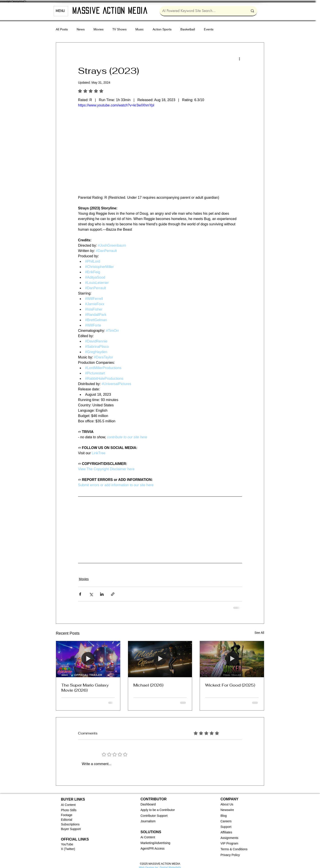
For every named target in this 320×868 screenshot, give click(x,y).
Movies (99, 29)
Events (209, 29)
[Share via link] (113, 594)
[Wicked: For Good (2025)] (232, 659)
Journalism (148, 821)
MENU (60, 11)
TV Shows (119, 29)
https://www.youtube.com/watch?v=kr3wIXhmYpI (116, 105)
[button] (148, 804)
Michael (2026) (148, 685)
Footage (67, 815)
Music (140, 29)
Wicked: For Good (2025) (230, 685)
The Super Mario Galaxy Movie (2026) (85, 688)
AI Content (68, 805)
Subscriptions (70, 824)
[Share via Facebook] (80, 594)
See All (259, 633)
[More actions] (239, 59)
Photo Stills (69, 810)
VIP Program (229, 843)
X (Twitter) (68, 849)
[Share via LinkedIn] (102, 594)
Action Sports (162, 29)
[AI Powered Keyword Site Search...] (202, 11)
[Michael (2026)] (160, 659)
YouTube (67, 844)
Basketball (188, 29)
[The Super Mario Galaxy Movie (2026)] (88, 659)
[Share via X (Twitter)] (91, 594)
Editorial (67, 820)
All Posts (62, 29)
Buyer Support (71, 829)
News (81, 29)
